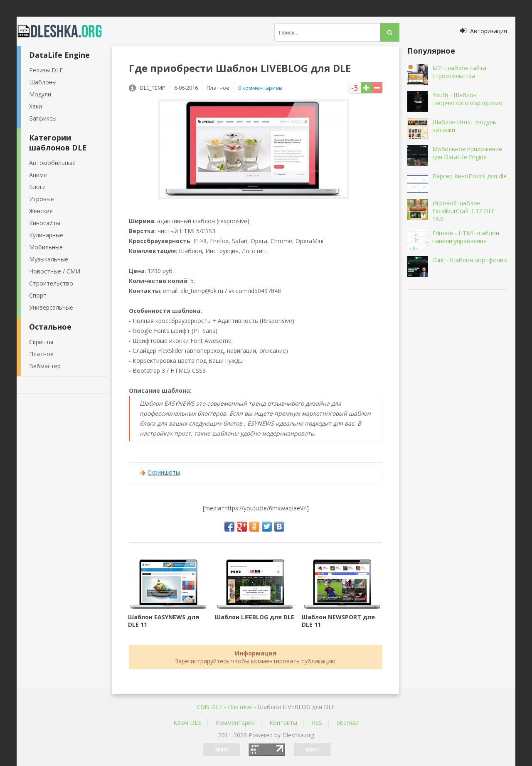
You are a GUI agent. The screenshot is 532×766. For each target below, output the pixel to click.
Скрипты (41, 342)
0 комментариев (260, 88)
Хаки (36, 106)
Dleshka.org (64, 31)
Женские (41, 211)
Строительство (51, 283)
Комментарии (235, 723)
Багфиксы (43, 118)
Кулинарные (46, 235)
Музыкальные (49, 259)
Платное (41, 354)
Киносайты (45, 223)
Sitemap (348, 723)
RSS (317, 723)
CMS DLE (210, 707)
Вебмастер (45, 366)
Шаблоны (43, 82)
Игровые (42, 199)
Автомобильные (52, 163)
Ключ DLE (187, 723)
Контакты (283, 723)
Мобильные (46, 247)
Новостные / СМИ (55, 271)
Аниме (38, 175)
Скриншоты (164, 472)
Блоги (37, 187)
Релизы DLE (46, 70)
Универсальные (51, 307)
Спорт (38, 295)
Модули (40, 94)
